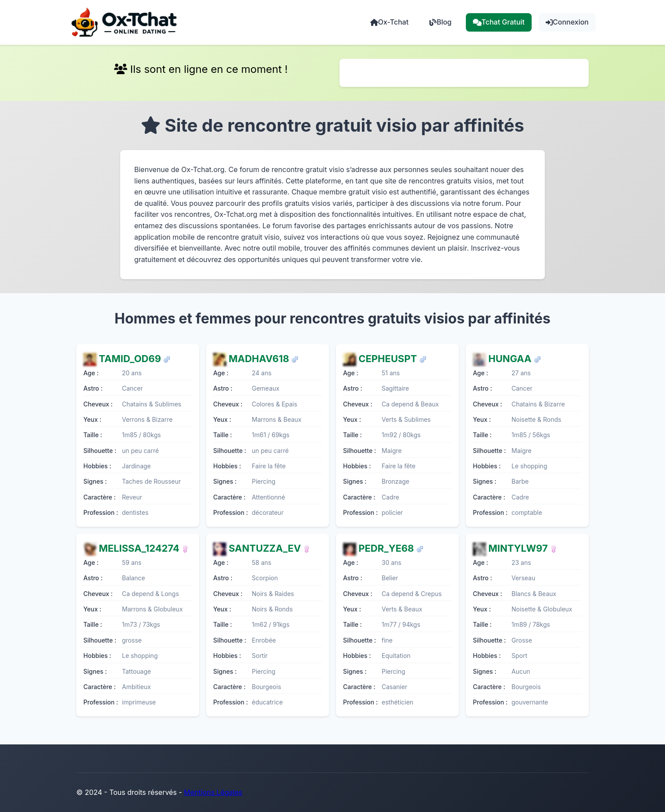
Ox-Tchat (390, 22)
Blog (440, 22)
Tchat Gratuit (499, 22)
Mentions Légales (213, 792)
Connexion (567, 22)
